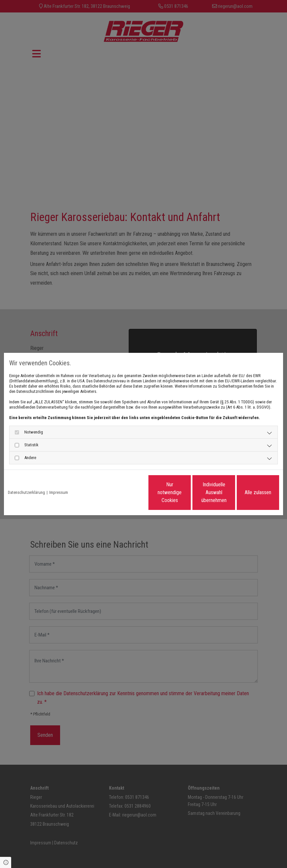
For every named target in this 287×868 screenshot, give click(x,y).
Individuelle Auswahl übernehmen (187, 492)
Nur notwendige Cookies (124, 492)
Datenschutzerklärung (26, 492)
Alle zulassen (249, 492)
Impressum (59, 492)
